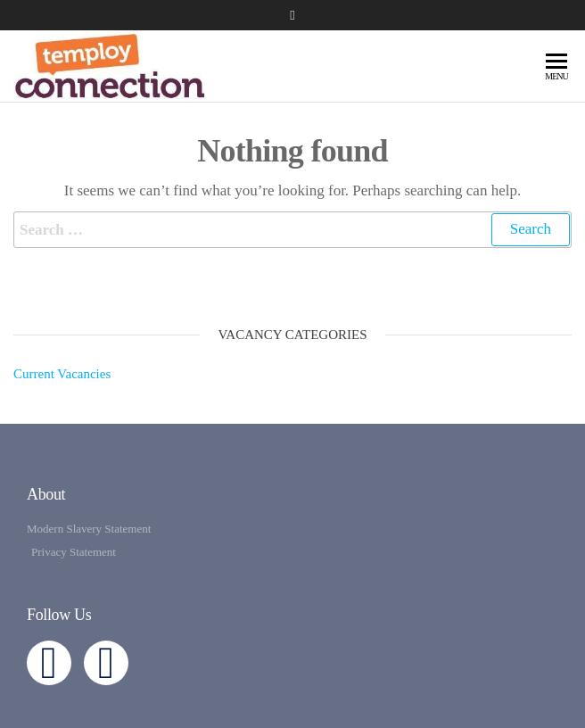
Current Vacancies (62, 374)
